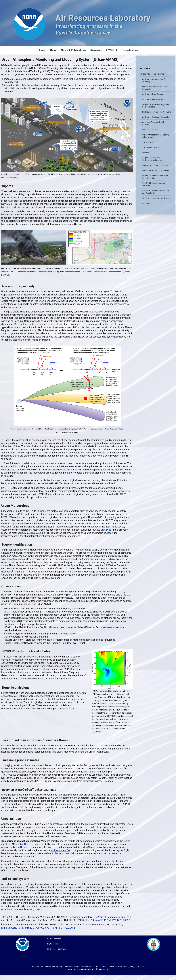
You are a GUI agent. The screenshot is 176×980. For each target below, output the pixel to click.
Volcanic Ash (148, 148)
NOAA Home (53, 949)
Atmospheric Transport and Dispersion (152, 129)
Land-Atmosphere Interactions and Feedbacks (156, 197)
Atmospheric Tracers (151, 153)
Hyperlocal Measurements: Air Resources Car (155, 182)
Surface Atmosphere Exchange (153, 79)
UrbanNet (106, 535)
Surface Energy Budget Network (156, 117)
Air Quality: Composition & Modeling (154, 85)
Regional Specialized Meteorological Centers (153, 164)
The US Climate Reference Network (154, 189)
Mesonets (147, 208)
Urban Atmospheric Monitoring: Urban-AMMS (156, 141)
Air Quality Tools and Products (156, 122)
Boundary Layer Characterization (154, 170)
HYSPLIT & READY (150, 135)
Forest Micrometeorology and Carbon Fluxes (156, 111)
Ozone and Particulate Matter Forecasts (155, 93)
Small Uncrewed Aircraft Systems (157, 203)
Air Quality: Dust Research (154, 99)
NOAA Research (54, 944)
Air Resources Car (60, 855)
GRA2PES (11, 780)
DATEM (146, 158)
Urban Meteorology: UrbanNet (156, 176)
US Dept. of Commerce (57, 954)
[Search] (154, 3)
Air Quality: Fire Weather (153, 104)
